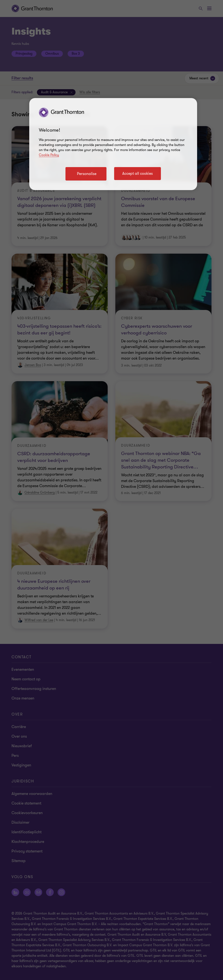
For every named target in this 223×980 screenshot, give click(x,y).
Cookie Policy (49, 155)
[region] (113, 144)
